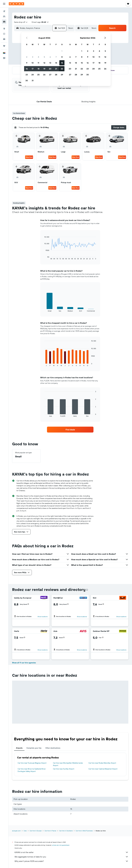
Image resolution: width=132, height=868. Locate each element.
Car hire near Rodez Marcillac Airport (102, 763)
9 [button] (27, 63)
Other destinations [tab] (53, 748)
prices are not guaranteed (61, 845)
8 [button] (62, 57)
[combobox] (21, 22)
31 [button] (33, 80)
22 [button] (62, 69)
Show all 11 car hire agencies (24, 663)
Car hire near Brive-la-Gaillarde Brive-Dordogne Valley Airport (32, 770)
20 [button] (50, 69)
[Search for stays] (4, 16)
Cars (25, 831)
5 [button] (44, 57)
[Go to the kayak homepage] (16, 4)
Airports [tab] (19, 748)
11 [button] (38, 63)
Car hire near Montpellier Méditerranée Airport (68, 764)
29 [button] (62, 75)
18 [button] (38, 69)
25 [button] (38, 75)
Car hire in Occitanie (66, 831)
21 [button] (56, 69)
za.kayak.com (16, 831)
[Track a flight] (4, 34)
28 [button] (56, 75)
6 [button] (50, 57)
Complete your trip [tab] (34, 748)
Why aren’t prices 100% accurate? (71, 861)
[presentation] (87, 590)
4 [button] (38, 57)
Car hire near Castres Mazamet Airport (103, 769)
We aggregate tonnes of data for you (71, 857)
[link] (70, 430)
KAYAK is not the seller (71, 852)
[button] (4, 4)
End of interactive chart (43, 258)
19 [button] (44, 69)
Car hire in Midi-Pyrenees (84, 831)
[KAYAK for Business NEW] (4, 39)
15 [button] (62, 63)
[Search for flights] (4, 11)
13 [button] (50, 63)
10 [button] (33, 63)
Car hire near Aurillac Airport (64, 769)
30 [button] (27, 80)
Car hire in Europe (36, 831)
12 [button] (44, 63)
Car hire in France (50, 831)
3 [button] (33, 57)
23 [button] (27, 75)
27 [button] (50, 75)
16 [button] (27, 69)
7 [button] (56, 57)
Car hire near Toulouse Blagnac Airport (32, 763)
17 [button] (33, 69)
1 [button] (62, 51)
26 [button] (44, 75)
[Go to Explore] (4, 29)
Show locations (43, 617)
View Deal (29, 157)
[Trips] (4, 46)
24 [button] (33, 75)
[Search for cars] (4, 22)
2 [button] (27, 57)
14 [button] (56, 63)
